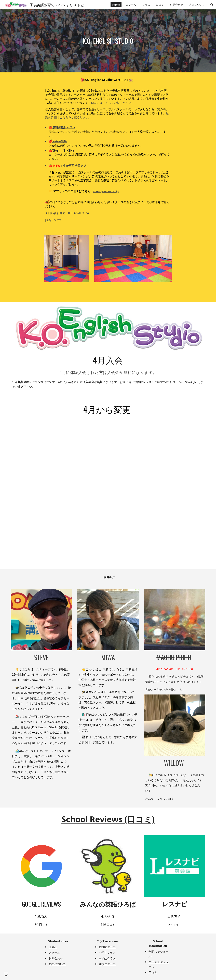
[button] (212, 5)
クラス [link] (146, 5)
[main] (108, 41)
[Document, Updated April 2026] (108, 495)
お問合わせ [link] (177, 5)
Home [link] (116, 5)
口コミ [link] (160, 5)
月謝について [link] (197, 5)
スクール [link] (131, 5)
